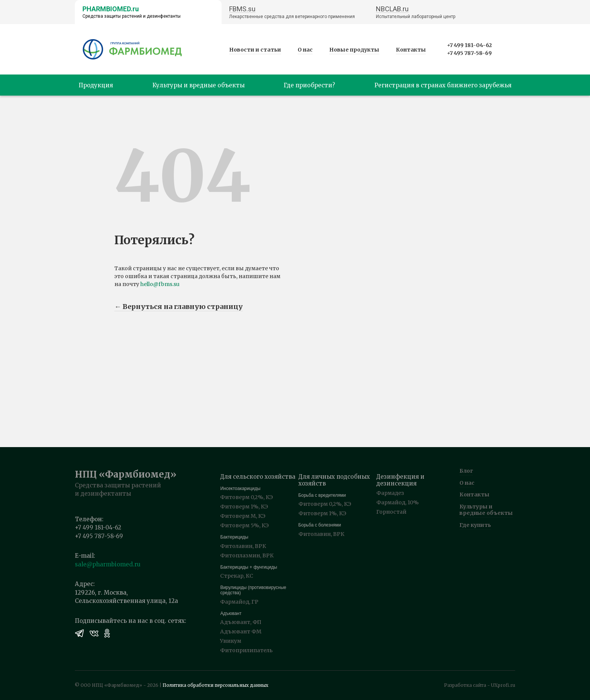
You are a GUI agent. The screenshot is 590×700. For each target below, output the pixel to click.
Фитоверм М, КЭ (243, 516)
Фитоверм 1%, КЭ (244, 507)
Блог (466, 471)
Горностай (391, 512)
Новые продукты (354, 50)
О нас (305, 50)
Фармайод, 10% (398, 502)
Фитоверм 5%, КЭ (244, 525)
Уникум (231, 641)
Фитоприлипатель (246, 650)
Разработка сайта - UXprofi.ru (480, 685)
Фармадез (390, 493)
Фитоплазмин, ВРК (247, 555)
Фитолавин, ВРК (243, 546)
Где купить (475, 525)
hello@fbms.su (160, 284)
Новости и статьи (255, 50)
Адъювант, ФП (241, 622)
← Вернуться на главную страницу (179, 307)
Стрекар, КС (237, 576)
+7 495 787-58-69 (469, 53)
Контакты (411, 50)
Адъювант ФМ (241, 632)
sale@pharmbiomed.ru (108, 564)
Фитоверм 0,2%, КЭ (246, 497)
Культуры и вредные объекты (486, 510)
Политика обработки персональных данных (215, 685)
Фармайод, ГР (239, 602)
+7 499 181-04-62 (469, 45)
